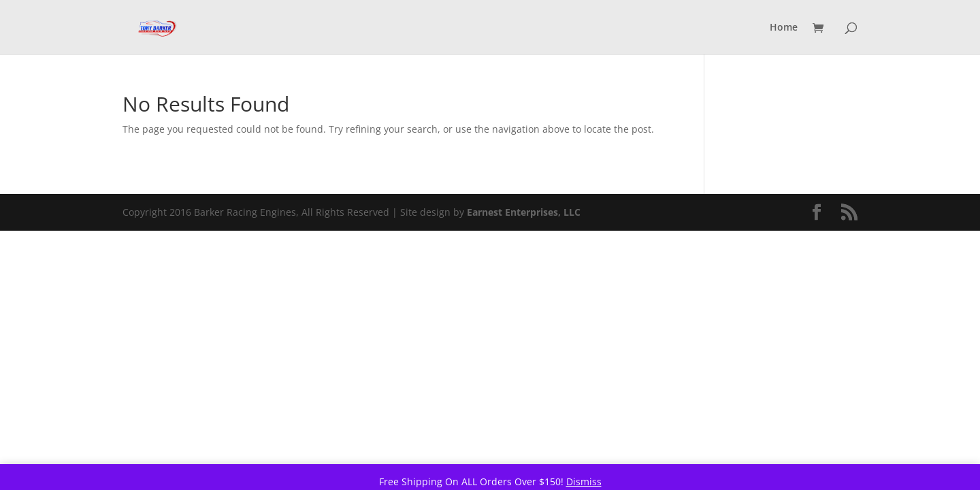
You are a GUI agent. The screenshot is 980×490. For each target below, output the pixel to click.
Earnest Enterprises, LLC (524, 212)
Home (784, 28)
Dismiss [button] (584, 481)
